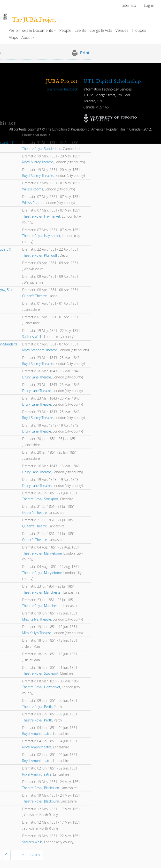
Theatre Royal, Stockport (40, 499)
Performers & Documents (31, 30)
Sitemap (129, 5)
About (27, 37)
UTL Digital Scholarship (112, 81)
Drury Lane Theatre (36, 377)
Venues (122, 30)
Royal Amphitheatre (37, 733)
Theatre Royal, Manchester (42, 592)
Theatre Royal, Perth (37, 707)
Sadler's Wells (32, 337)
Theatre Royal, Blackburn (40, 788)
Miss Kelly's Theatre (36, 619)
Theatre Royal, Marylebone (42, 553)
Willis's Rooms (32, 189)
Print (85, 53)
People (65, 30)
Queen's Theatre (34, 296)
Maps (13, 37)
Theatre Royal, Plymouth (40, 255)
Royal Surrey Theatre (38, 162)
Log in (149, 5)
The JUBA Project (34, 20)
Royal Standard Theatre (39, 350)
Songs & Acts (101, 30)
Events (80, 30)
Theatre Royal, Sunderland (42, 149)
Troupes (139, 30)
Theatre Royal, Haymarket (41, 216)
